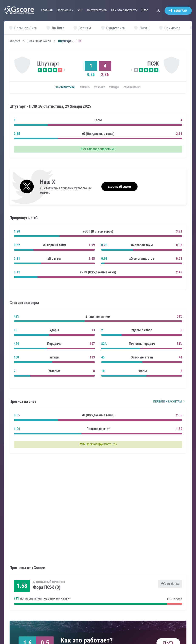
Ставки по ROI (138, 88)
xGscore (15, 41)
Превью (81, 88)
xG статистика (59, 88)
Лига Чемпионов (39, 41)
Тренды (116, 88)
